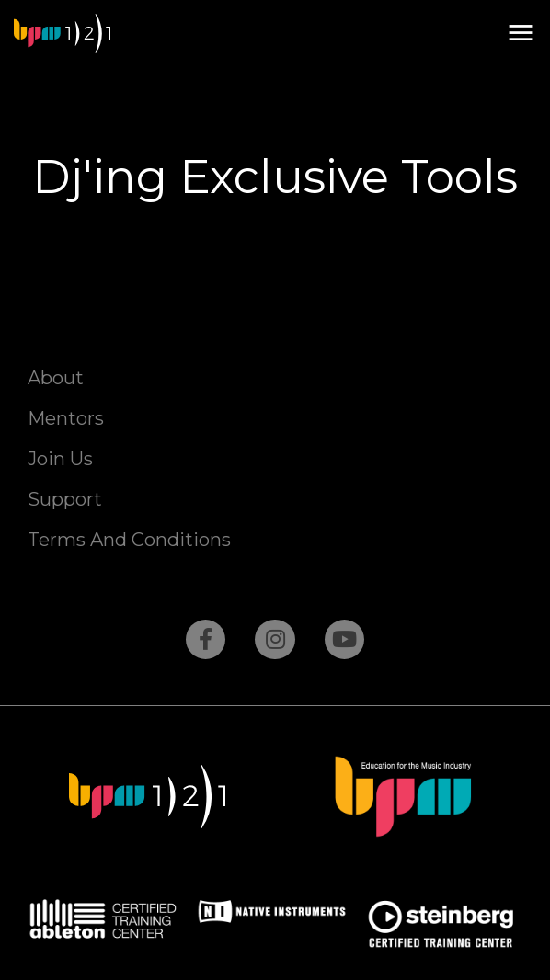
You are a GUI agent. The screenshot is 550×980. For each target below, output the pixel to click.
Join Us (60, 459)
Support (65, 499)
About (56, 378)
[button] (520, 34)
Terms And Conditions (129, 540)
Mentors (66, 418)
